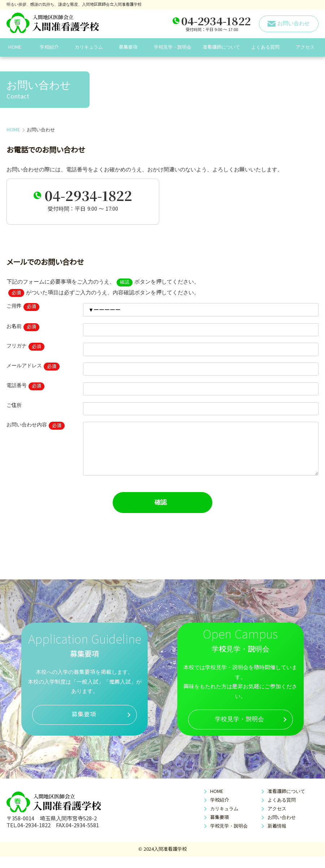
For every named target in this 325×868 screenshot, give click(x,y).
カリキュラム (89, 47)
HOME (15, 47)
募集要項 (128, 47)
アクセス (305, 47)
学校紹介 (49, 47)
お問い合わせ (282, 829)
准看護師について (221, 47)
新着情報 (277, 838)
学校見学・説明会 (173, 47)
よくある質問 (265, 47)
